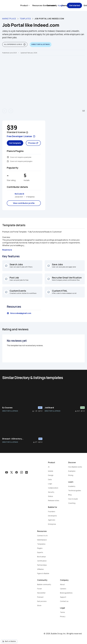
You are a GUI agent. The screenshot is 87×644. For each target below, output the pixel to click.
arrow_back (5, 111)
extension (8, 161)
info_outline (24, 44)
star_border (39, 411)
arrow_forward (11, 111)
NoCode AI (19, 194)
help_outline (27, 132)
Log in (61, 5)
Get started (74, 5)
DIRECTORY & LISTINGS (10, 411)
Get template (15, 143)
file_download (33, 411)
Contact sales (49, 5)
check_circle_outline (6, 266)
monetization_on (8, 157)
